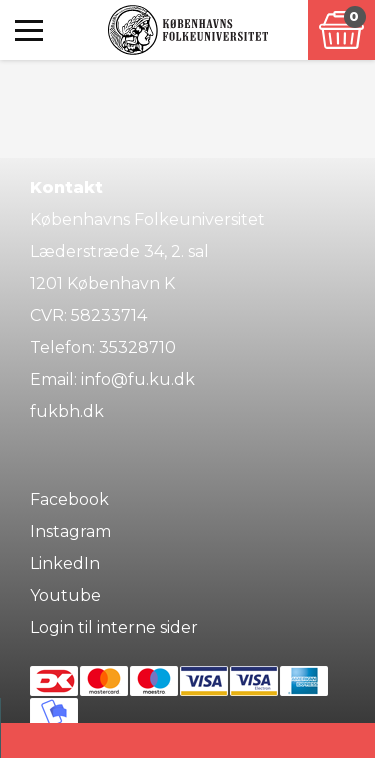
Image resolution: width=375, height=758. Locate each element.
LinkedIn (65, 563)
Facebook (69, 499)
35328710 (137, 347)
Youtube (65, 595)
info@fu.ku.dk (138, 379)
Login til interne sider (114, 627)
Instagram (70, 531)
